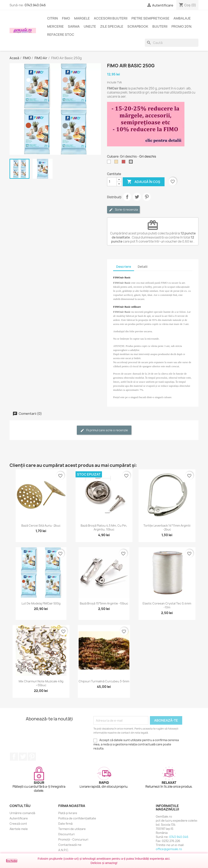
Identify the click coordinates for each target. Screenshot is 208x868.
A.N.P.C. (64, 850)
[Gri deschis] (132, 163)
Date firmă (65, 824)
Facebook (14, 757)
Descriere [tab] (124, 267)
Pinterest (147, 197)
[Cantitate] (112, 182)
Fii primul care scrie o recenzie (104, 430)
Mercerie (55, 26)
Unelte (90, 26)
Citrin (53, 18)
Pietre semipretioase (150, 18)
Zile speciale (112, 26)
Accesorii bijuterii (111, 18)
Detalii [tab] (143, 267)
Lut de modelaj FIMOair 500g (41, 603)
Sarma (74, 26)
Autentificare (19, 818)
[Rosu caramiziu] (124, 163)
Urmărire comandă (22, 813)
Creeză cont (18, 824)
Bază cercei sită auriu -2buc (41, 525)
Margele (82, 18)
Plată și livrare (68, 813)
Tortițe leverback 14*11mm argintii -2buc (167, 528)
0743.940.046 (35, 5)
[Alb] (110, 163)
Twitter (23, 757)
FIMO (66, 18)
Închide (12, 861)
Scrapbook (138, 26)
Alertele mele (19, 829)
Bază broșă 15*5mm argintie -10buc (104, 603)
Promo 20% (182, 26)
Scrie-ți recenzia (123, 210)
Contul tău (20, 806)
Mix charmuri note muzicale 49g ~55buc (41, 683)
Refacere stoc (61, 35)
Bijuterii (160, 26)
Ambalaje (182, 18)
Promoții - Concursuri (73, 839)
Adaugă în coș (144, 182)
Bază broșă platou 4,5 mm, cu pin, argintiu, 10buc (104, 528)
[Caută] (172, 43)
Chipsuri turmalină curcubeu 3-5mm (104, 681)
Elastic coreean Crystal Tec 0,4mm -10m (167, 605)
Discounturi (66, 834)
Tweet (137, 197)
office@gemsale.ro (169, 849)
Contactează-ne (70, 845)
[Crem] (117, 163)
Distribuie (127, 197)
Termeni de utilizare (72, 829)
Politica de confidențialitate (77, 818)
